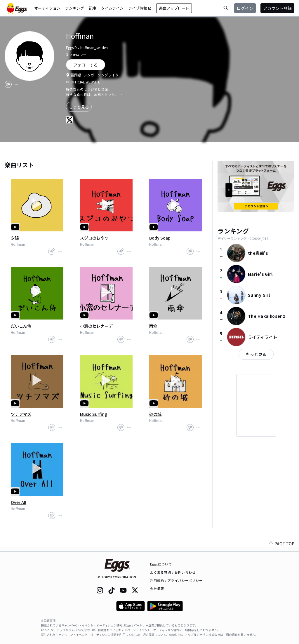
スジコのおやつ (94, 238)
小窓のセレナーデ (96, 326)
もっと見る (79, 107)
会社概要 (157, 589)
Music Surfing (94, 414)
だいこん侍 (21, 326)
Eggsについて (161, 564)
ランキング (75, 8)
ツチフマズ (21, 414)
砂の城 (155, 414)
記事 (93, 8)
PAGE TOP (281, 548)
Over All (19, 502)
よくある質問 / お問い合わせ (173, 572)
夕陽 (15, 238)
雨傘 (153, 326)
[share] (8, 84)
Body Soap (160, 238)
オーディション (47, 8)
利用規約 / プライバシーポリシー (177, 580)
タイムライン (112, 8)
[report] (16, 84)
